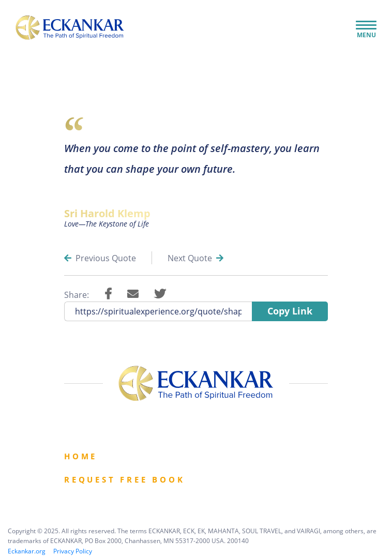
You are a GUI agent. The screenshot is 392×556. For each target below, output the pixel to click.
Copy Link (290, 311)
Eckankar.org (27, 551)
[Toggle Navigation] (366, 26)
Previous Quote (100, 258)
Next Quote (195, 258)
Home (81, 456)
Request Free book (125, 479)
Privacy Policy (73, 551)
